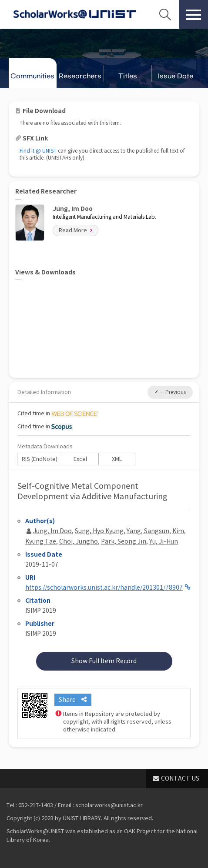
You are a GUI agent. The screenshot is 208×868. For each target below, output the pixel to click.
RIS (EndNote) (40, 459)
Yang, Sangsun (148, 531)
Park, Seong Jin (124, 541)
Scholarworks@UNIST (74, 14)
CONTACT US (180, 778)
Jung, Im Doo (52, 531)
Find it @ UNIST (38, 151)
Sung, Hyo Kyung (99, 531)
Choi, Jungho (79, 541)
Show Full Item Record (104, 661)
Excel (80, 459)
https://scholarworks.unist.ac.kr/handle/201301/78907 (104, 588)
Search (165, 14)
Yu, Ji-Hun (164, 541)
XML (117, 459)
